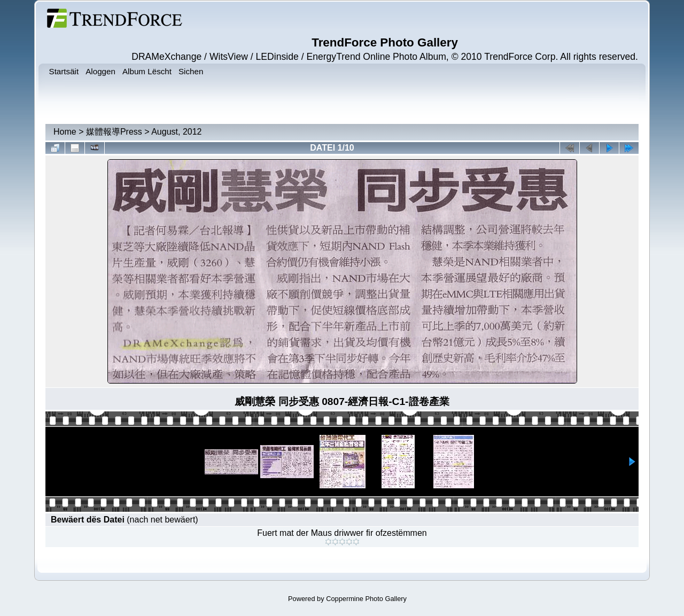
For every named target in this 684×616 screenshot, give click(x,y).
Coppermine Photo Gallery (366, 599)
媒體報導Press (114, 132)
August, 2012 (176, 132)
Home (65, 132)
